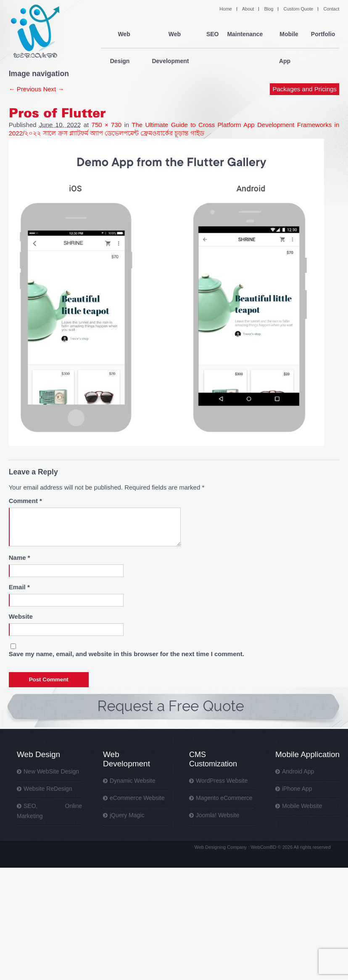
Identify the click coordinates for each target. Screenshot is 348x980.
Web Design (121, 34)
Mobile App (287, 34)
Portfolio (323, 34)
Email (19, 587)
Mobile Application (307, 754)
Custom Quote (298, 9)
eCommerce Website (137, 798)
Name (20, 558)
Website (21, 616)
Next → (53, 89)
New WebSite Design (51, 771)
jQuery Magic (127, 815)
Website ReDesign (48, 789)
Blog (269, 9)
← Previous (25, 89)
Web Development (172, 34)
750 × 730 (107, 125)
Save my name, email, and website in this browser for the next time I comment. (127, 654)
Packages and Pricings (305, 62)
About (248, 9)
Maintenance (245, 34)
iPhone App (297, 789)
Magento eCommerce (224, 798)
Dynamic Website (133, 781)
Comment (25, 501)
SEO (212, 34)
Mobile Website (302, 806)
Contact (331, 9)
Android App (298, 771)
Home (225, 9)
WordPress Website (222, 781)
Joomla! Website (217, 815)
